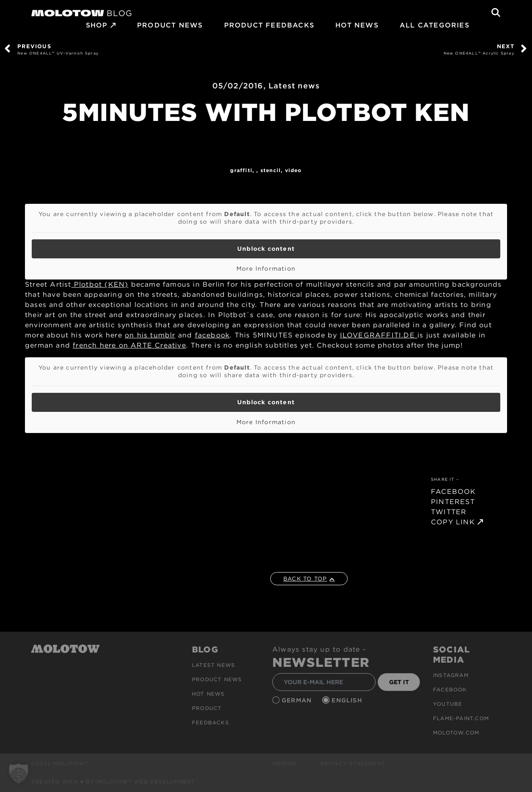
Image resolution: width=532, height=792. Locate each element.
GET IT (399, 682)
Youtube (448, 704)
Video (293, 170)
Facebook (450, 689)
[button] (19, 773)
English (348, 700)
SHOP (97, 25)
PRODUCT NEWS (170, 25)
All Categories (435, 25)
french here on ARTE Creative (129, 345)
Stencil (271, 170)
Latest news (294, 86)
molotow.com (456, 733)
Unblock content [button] (266, 249)
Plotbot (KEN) (100, 284)
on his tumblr (150, 335)
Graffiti (241, 170)
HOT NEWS (357, 25)
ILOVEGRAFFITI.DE (379, 335)
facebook (213, 335)
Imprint (285, 763)
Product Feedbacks (269, 25)
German (298, 700)
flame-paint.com (461, 718)
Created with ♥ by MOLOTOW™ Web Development (113, 782)
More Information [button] (266, 269)
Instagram (451, 675)
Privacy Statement (353, 763)
